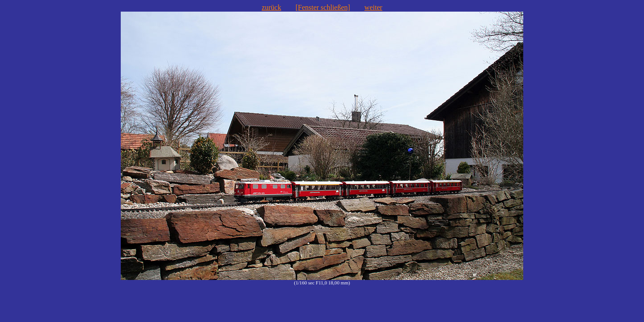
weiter (373, 7)
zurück (271, 7)
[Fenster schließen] (323, 7)
